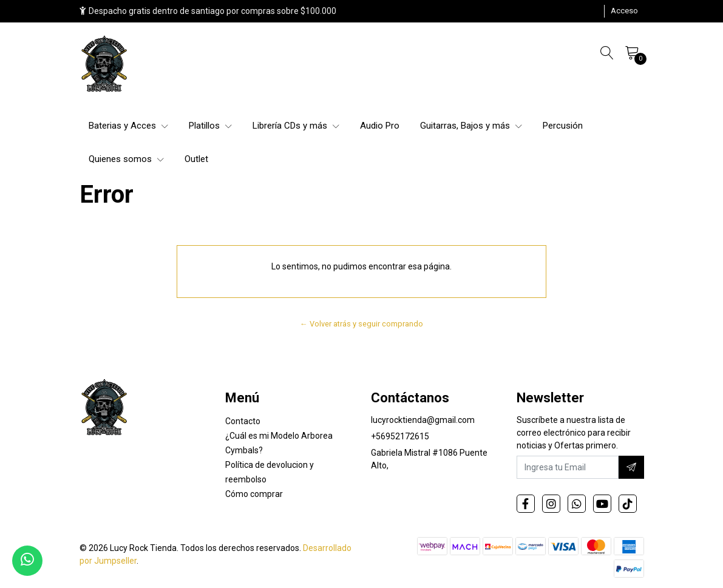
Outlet (196, 159)
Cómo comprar (254, 494)
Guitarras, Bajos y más (471, 126)
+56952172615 (400, 436)
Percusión (563, 126)
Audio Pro (380, 126)
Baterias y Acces (128, 126)
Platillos (210, 126)
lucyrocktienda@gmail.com (423, 420)
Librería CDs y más (296, 126)
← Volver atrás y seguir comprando (361, 324)
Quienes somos (126, 159)
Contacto (243, 421)
